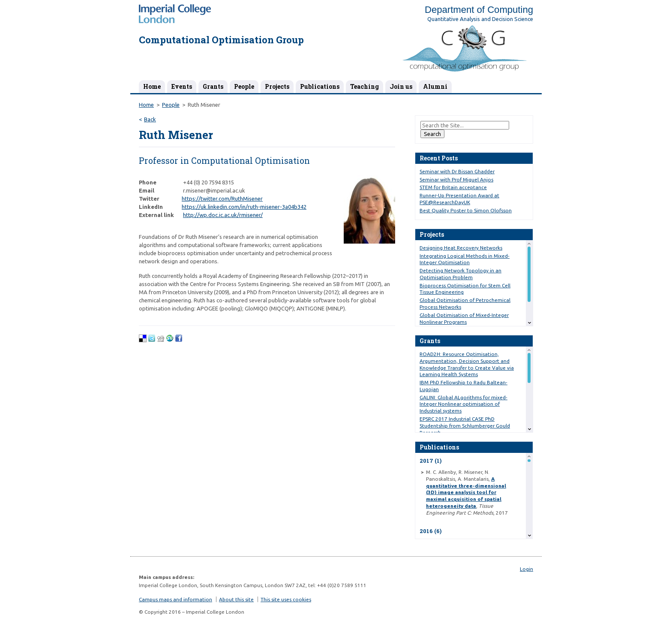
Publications (320, 86)
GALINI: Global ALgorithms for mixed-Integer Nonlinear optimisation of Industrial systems (463, 404)
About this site (236, 599)
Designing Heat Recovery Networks (461, 248)
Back (150, 119)
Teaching (364, 86)
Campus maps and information (175, 599)
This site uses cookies (286, 599)
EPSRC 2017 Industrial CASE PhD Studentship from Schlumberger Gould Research (465, 426)
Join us (401, 86)
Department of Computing (479, 10)
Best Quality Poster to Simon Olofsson (466, 210)
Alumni (435, 86)
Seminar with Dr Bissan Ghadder (457, 171)
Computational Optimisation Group (221, 40)
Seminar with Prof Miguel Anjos (456, 179)
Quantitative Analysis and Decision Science (480, 19)
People (244, 86)
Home (152, 86)
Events (182, 86)
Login (526, 569)
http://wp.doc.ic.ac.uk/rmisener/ (223, 215)
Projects (277, 86)
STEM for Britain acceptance (453, 187)
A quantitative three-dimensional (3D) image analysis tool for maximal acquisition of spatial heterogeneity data (466, 492)
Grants (213, 86)
